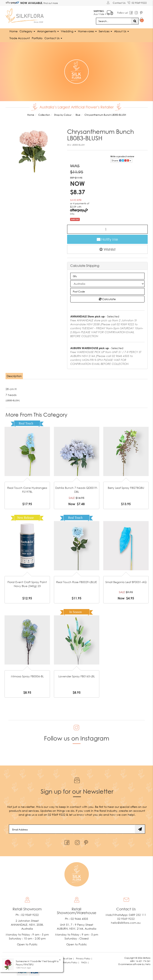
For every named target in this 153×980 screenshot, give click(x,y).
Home (14, 31)
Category (27, 31)
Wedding (68, 31)
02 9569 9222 (137, 2)
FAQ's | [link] (85, 962)
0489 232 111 (138, 915)
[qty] (107, 276)
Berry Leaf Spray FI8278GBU (126, 488)
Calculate (107, 299)
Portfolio (37, 38)
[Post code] (107, 291)
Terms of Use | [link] (67, 958)
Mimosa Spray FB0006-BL (27, 676)
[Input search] (114, 21)
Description (14, 376)
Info (72, 214)
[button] (107, 249)
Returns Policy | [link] (71, 962)
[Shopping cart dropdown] (142, 20)
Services (105, 31)
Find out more (50, 3)
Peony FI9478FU (25, 965)
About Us (122, 31)
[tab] (14, 376)
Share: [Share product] (121, 160)
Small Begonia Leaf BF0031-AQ (126, 582)
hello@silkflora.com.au (126, 923)
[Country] (107, 284)
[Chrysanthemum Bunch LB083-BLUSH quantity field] (107, 229)
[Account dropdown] (109, 3)
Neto (148, 964)
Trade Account (20, 38)
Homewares (87, 31)
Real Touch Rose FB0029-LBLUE (77, 582)
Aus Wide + (103, 12)
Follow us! (123, 13)
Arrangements (48, 31)
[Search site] (135, 21)
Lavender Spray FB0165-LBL (77, 676)
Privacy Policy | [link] (84, 958)
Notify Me (107, 239)
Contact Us (119, 3)
